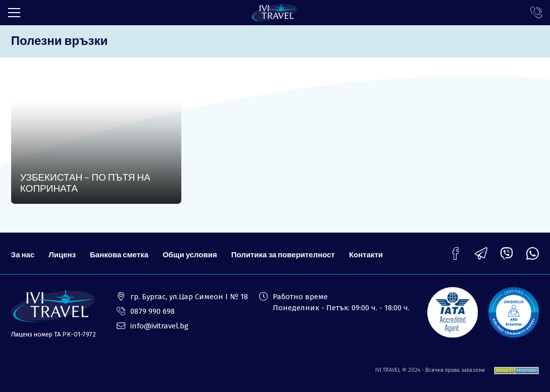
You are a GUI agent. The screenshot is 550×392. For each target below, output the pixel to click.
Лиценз (62, 254)
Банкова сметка (119, 254)
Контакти (366, 254)
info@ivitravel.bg (159, 326)
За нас (23, 254)
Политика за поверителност (283, 254)
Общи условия (190, 254)
